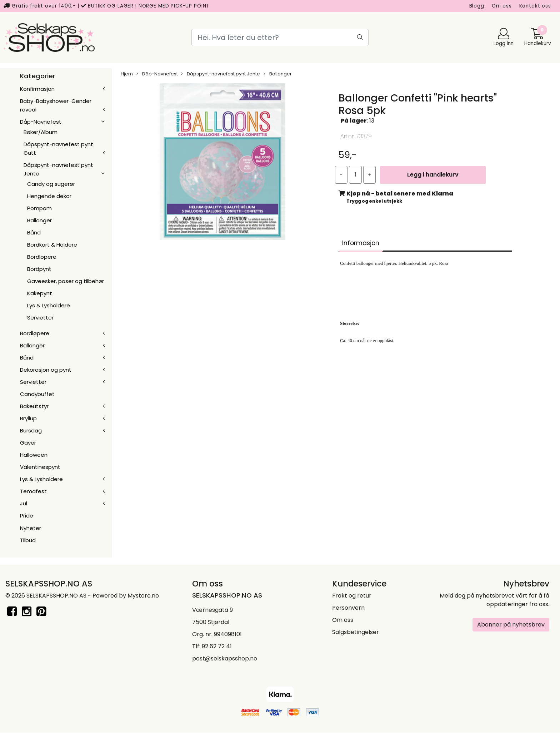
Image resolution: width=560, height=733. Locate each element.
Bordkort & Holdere (52, 245)
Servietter (40, 318)
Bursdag (31, 430)
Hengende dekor (49, 196)
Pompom (39, 208)
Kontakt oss (535, 6)
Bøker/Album (41, 132)
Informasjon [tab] (361, 243)
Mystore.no (143, 596)
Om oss (502, 6)
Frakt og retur (352, 596)
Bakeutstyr (34, 406)
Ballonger (39, 220)
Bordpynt (39, 269)
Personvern (348, 608)
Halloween (34, 455)
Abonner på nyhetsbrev (511, 625)
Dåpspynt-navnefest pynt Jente (221, 74)
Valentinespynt (40, 467)
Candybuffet (37, 394)
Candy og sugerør (51, 184)
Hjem (127, 74)
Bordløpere (42, 257)
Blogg (477, 6)
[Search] (280, 38)
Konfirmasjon (37, 89)
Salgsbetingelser (356, 632)
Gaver (28, 443)
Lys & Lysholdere (49, 305)
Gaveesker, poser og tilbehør (66, 281)
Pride (27, 516)
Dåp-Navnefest (41, 122)
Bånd (34, 232)
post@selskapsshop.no (225, 658)
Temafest (33, 491)
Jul (24, 503)
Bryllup (28, 418)
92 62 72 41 (217, 646)
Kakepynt (40, 293)
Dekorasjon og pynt (46, 370)
